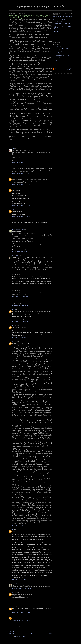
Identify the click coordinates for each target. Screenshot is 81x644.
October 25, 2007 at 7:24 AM (21, 217)
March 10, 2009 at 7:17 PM (20, 338)
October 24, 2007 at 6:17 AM (21, 205)
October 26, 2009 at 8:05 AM (21, 612)
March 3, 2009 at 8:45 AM (20, 271)
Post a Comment (13, 631)
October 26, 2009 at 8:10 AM (21, 620)
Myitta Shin (15, 209)
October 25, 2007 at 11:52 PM (22, 226)
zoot (13, 607)
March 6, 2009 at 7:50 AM (20, 306)
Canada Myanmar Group (18, 230)
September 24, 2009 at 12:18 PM (22, 589)
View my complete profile (60, 71)
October (58, 46)
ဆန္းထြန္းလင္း (16, 583)
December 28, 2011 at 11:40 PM (22, 628)
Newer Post (12, 634)
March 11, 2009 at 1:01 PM (20, 526)
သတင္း (14, 141)
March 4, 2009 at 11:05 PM (20, 287)
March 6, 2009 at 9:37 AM (20, 322)
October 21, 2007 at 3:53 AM (21, 185)
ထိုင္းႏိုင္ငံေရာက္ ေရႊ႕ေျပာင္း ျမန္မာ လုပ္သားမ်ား (41, 7)
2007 (56, 45)
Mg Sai (14, 309)
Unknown (15, 188)
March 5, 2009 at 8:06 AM (20, 296)
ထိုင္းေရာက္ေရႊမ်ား (60, 61)
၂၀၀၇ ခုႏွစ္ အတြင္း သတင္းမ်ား (63, 59)
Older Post (50, 634)
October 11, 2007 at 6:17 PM (21, 162)
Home (31, 634)
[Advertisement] (60, 81)
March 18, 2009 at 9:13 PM (20, 579)
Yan (13, 148)
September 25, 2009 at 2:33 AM (22, 603)
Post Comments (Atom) (21, 636)
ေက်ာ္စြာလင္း (16, 255)
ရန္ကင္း (14, 177)
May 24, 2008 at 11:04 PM (20, 252)
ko (13, 529)
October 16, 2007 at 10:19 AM (22, 174)
